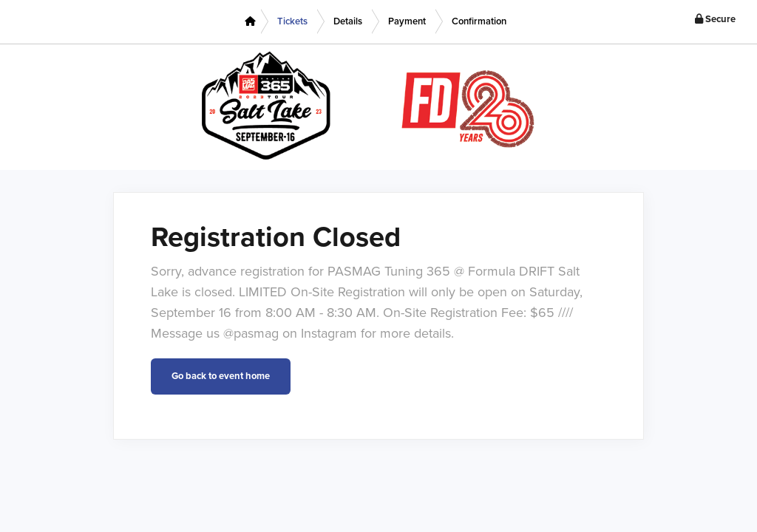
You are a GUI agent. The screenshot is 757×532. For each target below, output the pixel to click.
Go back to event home (221, 376)
